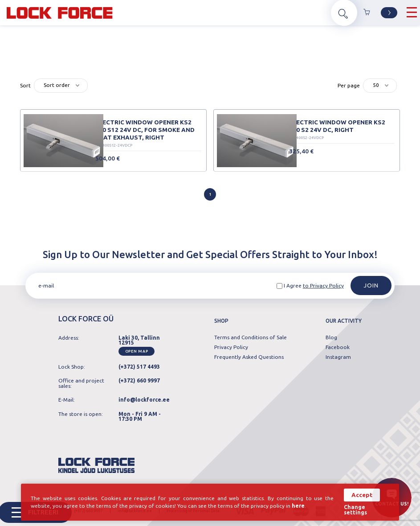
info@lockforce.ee (144, 400)
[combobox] (61, 86)
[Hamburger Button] (412, 13)
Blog (331, 337)
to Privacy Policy (323, 286)
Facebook (338, 347)
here (298, 506)
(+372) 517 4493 (139, 367)
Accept (362, 495)
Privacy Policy (231, 347)
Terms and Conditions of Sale (251, 337)
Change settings (355, 510)
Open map (137, 351)
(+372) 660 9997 (139, 380)
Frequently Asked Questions (249, 357)
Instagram (338, 357)
